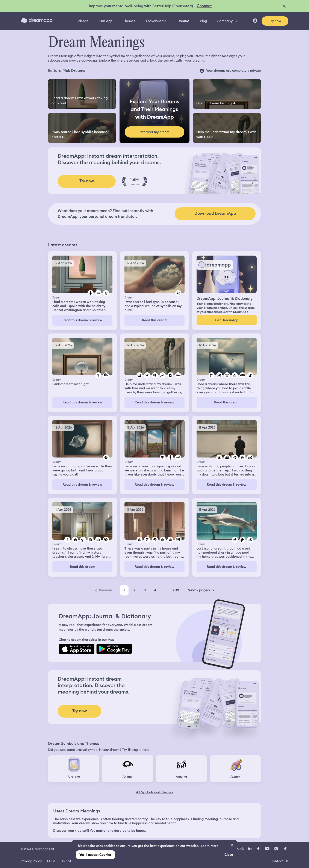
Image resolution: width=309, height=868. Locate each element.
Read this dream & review (82, 320)
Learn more (210, 846)
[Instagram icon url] (276, 849)
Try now (275, 21)
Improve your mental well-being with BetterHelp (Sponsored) (141, 6)
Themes (129, 21)
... (165, 590)
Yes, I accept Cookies (95, 855)
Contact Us (279, 861)
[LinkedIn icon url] (250, 849)
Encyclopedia (156, 21)
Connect (204, 6)
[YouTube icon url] (267, 849)
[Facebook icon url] (258, 849)
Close (229, 855)
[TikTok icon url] (285, 849)
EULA (51, 861)
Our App (106, 21)
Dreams (183, 21)
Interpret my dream (154, 132)
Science (83, 21)
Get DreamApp (227, 320)
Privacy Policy (31, 861)
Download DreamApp (215, 213)
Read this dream (155, 320)
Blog (204, 21)
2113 (176, 590)
